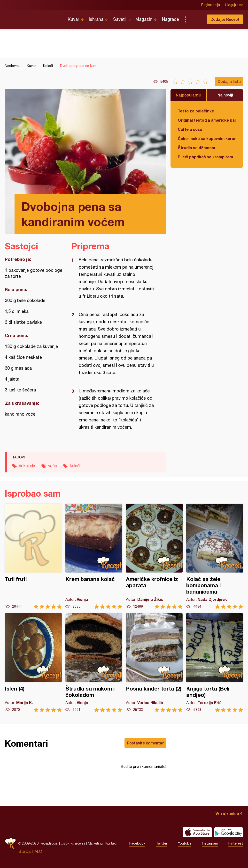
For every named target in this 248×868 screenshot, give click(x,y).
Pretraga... (195, 19)
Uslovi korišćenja (73, 843)
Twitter (162, 843)
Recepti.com (33, 17)
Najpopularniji (189, 95)
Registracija (211, 5)
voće (53, 466)
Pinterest (236, 843)
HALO (37, 851)
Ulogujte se (234, 5)
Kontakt (111, 843)
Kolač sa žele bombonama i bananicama (215, 556)
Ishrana (96, 19)
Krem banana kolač (94, 556)
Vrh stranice (227, 813)
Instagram (210, 843)
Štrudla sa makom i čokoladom (94, 663)
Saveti (119, 19)
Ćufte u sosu (190, 129)
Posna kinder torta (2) (154, 663)
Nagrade (170, 19)
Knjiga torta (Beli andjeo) (215, 663)
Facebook (137, 843)
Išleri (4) (33, 663)
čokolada (27, 466)
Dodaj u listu (229, 81)
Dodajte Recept (225, 19)
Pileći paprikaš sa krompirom (205, 157)
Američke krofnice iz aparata (154, 556)
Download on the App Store (197, 832)
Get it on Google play (229, 832)
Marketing (95, 843)
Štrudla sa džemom (196, 148)
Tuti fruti (33, 556)
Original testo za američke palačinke (207, 120)
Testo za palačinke (196, 111)
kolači (75, 466)
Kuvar (74, 19)
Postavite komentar (145, 743)
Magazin (144, 19)
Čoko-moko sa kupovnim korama (207, 138)
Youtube (185, 843)
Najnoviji (225, 95)
